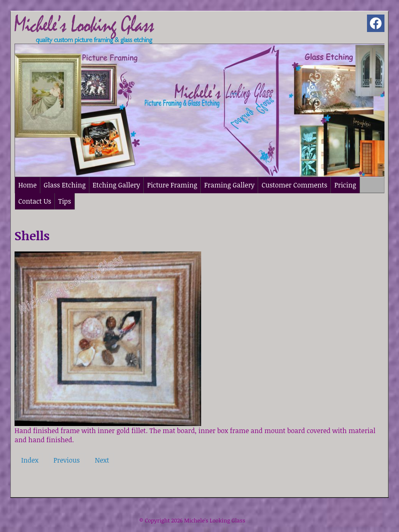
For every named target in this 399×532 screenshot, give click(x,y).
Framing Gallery (229, 185)
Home (27, 185)
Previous (67, 460)
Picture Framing (172, 185)
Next (102, 460)
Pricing (345, 185)
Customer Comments (294, 185)
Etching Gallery (116, 185)
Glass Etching (65, 185)
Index (30, 460)
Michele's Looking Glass (215, 520)
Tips (65, 201)
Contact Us (35, 201)
